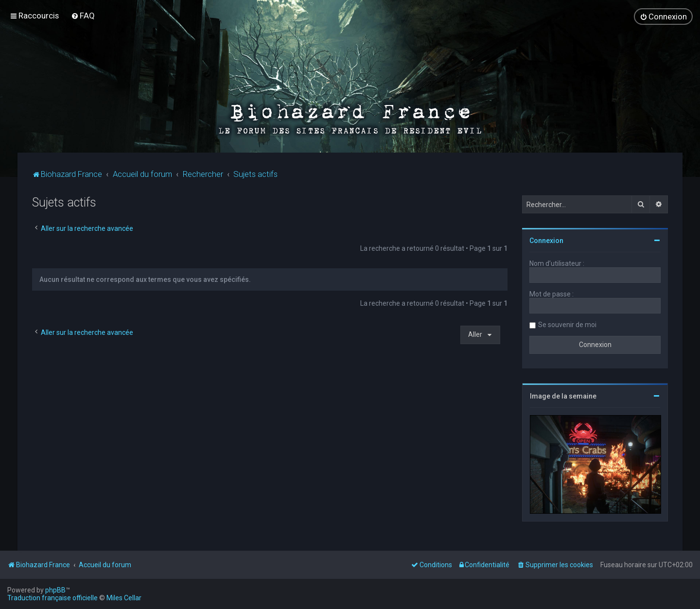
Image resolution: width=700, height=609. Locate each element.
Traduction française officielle (52, 598)
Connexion (546, 241)
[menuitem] (83, 16)
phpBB (55, 590)
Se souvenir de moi (567, 325)
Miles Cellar (124, 598)
